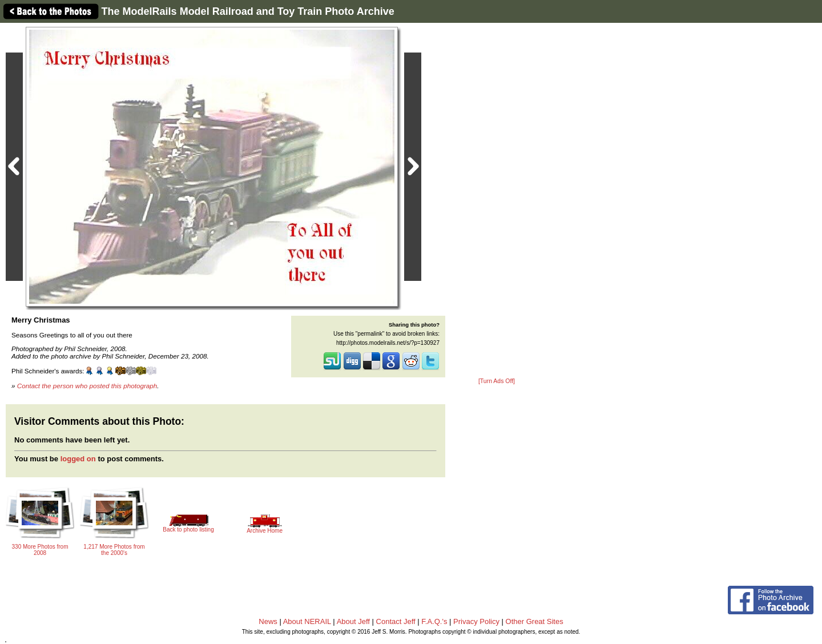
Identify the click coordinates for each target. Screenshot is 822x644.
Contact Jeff (396, 621)
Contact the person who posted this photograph (87, 386)
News (268, 621)
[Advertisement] (497, 201)
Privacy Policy (476, 621)
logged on (78, 459)
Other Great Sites (535, 621)
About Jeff (353, 621)
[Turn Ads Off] (497, 381)
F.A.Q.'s (434, 621)
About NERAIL (307, 621)
